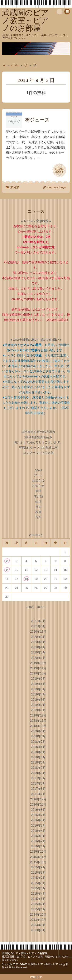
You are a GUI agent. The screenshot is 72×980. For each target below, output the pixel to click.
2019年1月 (38, 710)
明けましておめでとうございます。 (38, 442)
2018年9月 (38, 731)
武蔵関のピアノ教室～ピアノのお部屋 (25, 953)
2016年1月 (38, 846)
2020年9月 (38, 637)
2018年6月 (38, 747)
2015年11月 (38, 857)
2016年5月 (38, 826)
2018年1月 (38, 773)
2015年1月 (38, 909)
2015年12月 (38, 852)
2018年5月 (38, 752)
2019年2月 (38, 705)
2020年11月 (38, 632)
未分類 (15, 187)
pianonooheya (56, 187)
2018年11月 (38, 721)
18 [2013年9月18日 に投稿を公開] (26, 579)
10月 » (41, 607)
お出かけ (38, 480)
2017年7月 (38, 783)
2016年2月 (38, 841)
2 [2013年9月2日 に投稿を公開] (7, 561)
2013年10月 (38, 920)
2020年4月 (38, 647)
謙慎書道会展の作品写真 (38, 432)
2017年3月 (38, 789)
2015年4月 (38, 894)
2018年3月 (38, 762)
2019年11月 (38, 668)
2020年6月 (38, 642)
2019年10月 (38, 673)
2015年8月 (38, 873)
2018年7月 (38, 742)
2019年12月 (38, 663)
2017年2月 (38, 794)
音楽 (38, 517)
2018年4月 (38, 757)
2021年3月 (38, 621)
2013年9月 (38, 925)
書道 (38, 491)
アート (38, 475)
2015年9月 (38, 867)
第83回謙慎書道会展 (38, 437)
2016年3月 (38, 836)
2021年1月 (38, 626)
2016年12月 (38, 799)
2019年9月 (38, 679)
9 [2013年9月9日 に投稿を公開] (7, 570)
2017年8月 (38, 778)
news (38, 470)
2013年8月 (38, 930)
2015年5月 (38, 888)
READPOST (59, 170)
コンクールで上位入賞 (38, 453)
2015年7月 (38, 878)
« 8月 (30, 607)
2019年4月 (38, 694)
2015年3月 (38, 899)
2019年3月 (38, 700)
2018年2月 (38, 768)
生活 (38, 501)
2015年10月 (38, 862)
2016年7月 (38, 815)
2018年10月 (38, 726)
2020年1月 (38, 658)
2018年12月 (38, 715)
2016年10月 (38, 804)
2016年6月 (38, 820)
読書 (38, 512)
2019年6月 (38, 684)
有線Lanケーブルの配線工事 (38, 447)
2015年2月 (38, 904)
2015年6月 (38, 883)
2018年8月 (38, 736)
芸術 (38, 507)
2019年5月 (38, 689)
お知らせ (38, 486)
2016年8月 (38, 810)
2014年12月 (38, 915)
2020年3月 (38, 652)
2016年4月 (38, 831)
